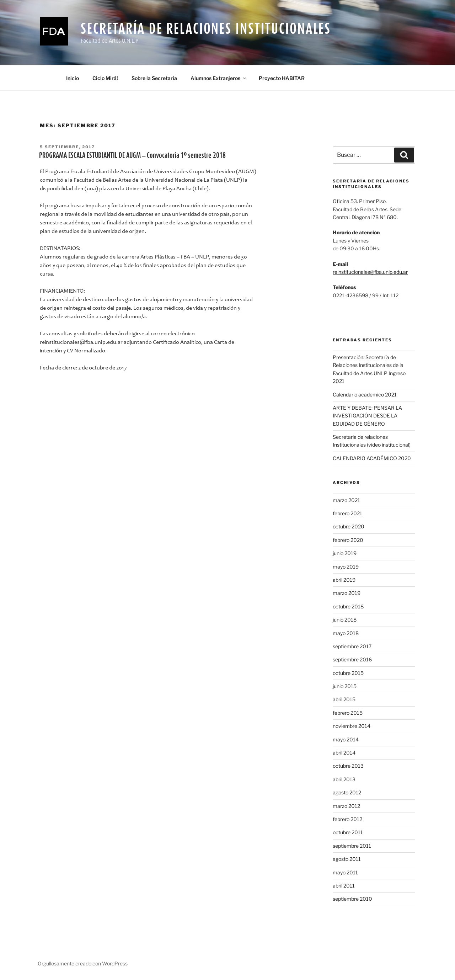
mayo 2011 (345, 872)
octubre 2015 (348, 673)
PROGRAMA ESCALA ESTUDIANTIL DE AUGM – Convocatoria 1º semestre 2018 (132, 155)
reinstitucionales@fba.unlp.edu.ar (370, 272)
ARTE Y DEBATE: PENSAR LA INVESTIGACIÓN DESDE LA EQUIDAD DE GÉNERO (367, 416)
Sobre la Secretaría (154, 78)
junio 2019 (345, 553)
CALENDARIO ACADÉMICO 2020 (372, 458)
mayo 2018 (346, 633)
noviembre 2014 (352, 726)
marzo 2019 (347, 593)
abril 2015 (344, 699)
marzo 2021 (346, 500)
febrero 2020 (348, 540)
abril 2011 (344, 886)
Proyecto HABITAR (282, 78)
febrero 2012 (347, 819)
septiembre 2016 (352, 659)
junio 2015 (345, 686)
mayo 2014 (346, 739)
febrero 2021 (347, 513)
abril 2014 (344, 753)
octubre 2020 (349, 526)
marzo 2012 (346, 806)
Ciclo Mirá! (105, 78)
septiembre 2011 (352, 846)
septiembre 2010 (352, 899)
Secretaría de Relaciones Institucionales (206, 28)
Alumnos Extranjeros (219, 78)
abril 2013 (344, 779)
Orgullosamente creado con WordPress (83, 963)
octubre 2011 (348, 832)
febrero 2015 (348, 713)
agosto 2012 (347, 792)
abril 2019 (344, 580)
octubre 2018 (348, 606)
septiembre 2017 (352, 646)
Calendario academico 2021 (365, 395)
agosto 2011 (347, 859)
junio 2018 (345, 620)
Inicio (73, 78)
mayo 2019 (346, 567)
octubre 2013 (348, 766)
